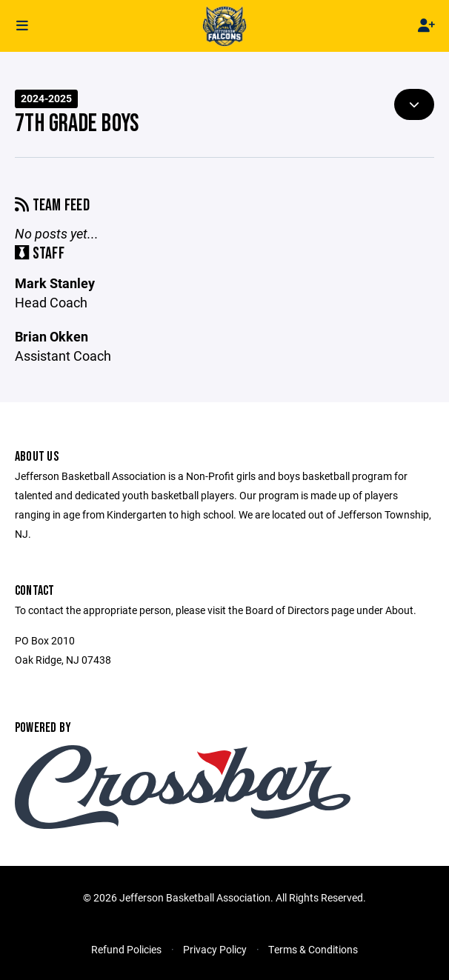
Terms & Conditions (313, 949)
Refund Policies (126, 949)
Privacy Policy (215, 949)
